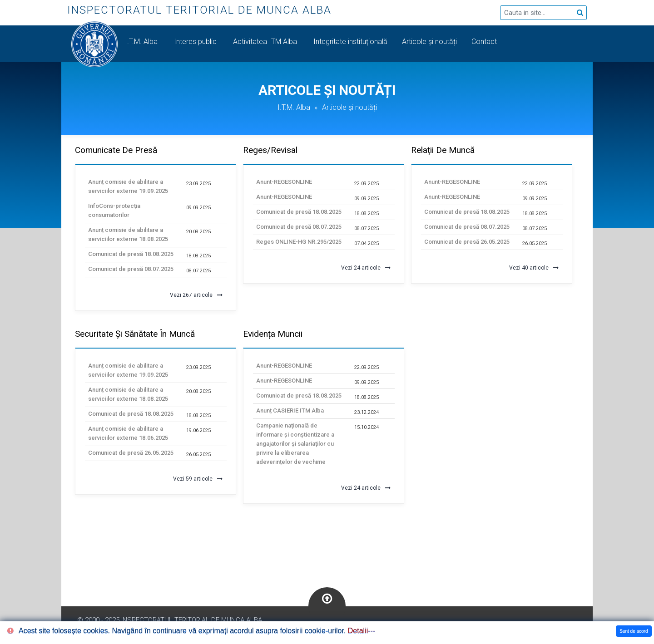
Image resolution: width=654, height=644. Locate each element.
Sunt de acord (634, 631)
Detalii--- (362, 631)
